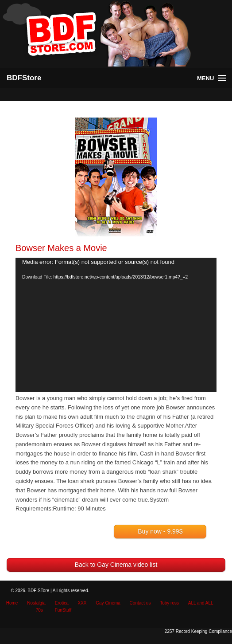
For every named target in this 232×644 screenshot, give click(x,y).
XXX (82, 603)
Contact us (140, 603)
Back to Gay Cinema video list (116, 565)
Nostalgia (36, 603)
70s (39, 610)
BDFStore (24, 78)
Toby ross (169, 603)
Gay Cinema (108, 603)
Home (12, 603)
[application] (116, 325)
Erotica (62, 603)
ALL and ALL (201, 603)
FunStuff (63, 610)
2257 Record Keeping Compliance (198, 631)
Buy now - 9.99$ (160, 531)
